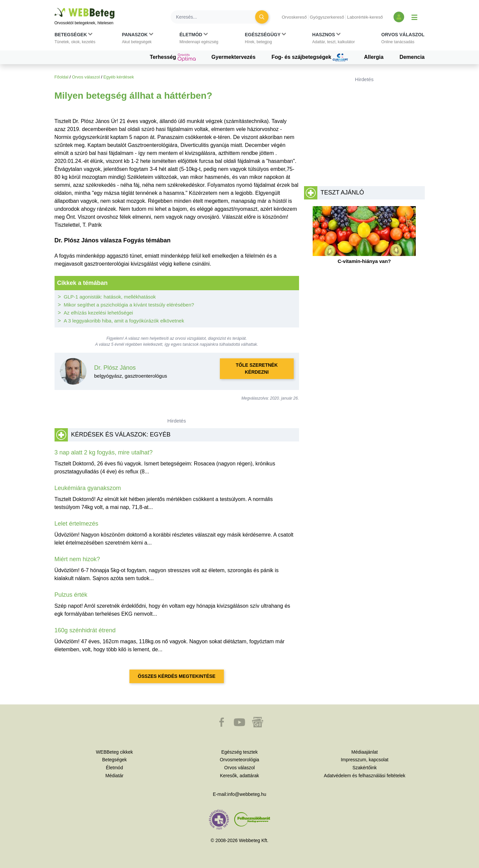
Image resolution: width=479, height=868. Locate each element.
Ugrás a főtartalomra (55, 8)
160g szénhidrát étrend (85, 630)
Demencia (412, 57)
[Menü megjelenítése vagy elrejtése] (414, 17)
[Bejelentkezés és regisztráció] (399, 17)
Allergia (374, 57)
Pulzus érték (71, 595)
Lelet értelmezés (77, 524)
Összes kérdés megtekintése (176, 676)
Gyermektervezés (234, 57)
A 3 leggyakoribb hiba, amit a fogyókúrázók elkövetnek (124, 321)
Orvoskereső (294, 17)
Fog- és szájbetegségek (310, 58)
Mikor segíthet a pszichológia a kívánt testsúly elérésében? (129, 305)
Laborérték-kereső (365, 17)
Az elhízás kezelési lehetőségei (98, 313)
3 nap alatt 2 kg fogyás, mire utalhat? (104, 452)
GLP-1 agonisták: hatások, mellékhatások (110, 297)
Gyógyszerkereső (327, 17)
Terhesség (172, 58)
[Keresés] (217, 17)
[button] (75, 40)
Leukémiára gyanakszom (88, 488)
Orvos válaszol (86, 77)
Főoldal (62, 77)
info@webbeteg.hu (247, 794)
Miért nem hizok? (77, 559)
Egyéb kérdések (119, 77)
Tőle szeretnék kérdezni (257, 369)
